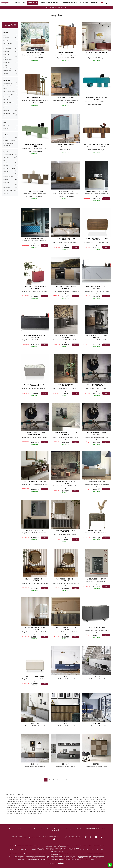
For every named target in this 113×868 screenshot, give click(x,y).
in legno (6, 100)
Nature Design (8, 60)
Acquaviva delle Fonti (10, 155)
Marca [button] (6, 32)
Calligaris (6, 41)
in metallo (6, 111)
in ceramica (7, 86)
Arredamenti (33, 3)
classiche (6, 126)
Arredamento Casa (56, 7)
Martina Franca (8, 177)
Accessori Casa (48, 829)
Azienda (18, 3)
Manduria (6, 174)
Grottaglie (6, 171)
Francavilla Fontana (9, 169)
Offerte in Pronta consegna (50, 3)
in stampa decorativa (10, 113)
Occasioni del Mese (70, 3)
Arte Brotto (7, 35)
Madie (65, 7)
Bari (5, 160)
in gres (6, 89)
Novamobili (7, 62)
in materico (7, 105)
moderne (6, 128)
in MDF (6, 108)
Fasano (6, 166)
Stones (6, 73)
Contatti (94, 3)
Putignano (7, 188)
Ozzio (5, 65)
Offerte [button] (6, 135)
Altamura (6, 158)
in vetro (6, 116)
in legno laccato (9, 102)
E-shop (6, 138)
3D (25, 3)
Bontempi (6, 38)
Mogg (5, 57)
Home (47, 7)
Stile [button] (5, 123)
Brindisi (6, 163)
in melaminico (8, 83)
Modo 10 (6, 54)
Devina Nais (7, 49)
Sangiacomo (7, 71)
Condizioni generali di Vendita (75, 829)
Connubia (6, 46)
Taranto (6, 193)
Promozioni (84, 3)
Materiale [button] (7, 80)
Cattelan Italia (8, 43)
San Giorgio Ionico (9, 190)
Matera (6, 179)
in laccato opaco (9, 94)
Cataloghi (59, 829)
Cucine (22, 829)
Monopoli (6, 182)
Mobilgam (6, 52)
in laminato (7, 97)
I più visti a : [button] (7, 152)
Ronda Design (8, 68)
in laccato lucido (9, 91)
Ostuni (5, 185)
